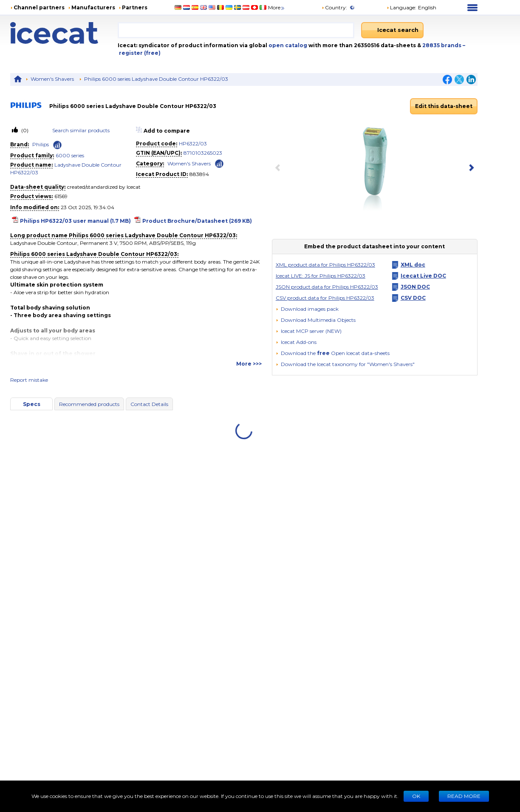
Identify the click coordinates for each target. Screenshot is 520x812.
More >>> (249, 364)
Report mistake (29, 380)
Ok (416, 796)
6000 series (70, 155)
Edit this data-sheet (444, 106)
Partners (135, 7)
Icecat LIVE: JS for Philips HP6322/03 (321, 276)
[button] (316, 320)
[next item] (470, 168)
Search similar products (81, 130)
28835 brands (442, 45)
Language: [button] (401, 7)
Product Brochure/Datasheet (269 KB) (197, 221)
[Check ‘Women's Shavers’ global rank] (219, 163)
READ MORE (464, 796)
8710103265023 (203, 153)
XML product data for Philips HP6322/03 (325, 265)
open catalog (287, 45)
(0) (24, 130)
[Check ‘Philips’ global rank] (57, 145)
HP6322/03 (193, 143)
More (277, 7)
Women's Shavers (52, 79)
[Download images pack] (307, 309)
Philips (41, 144)
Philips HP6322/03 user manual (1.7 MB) (75, 221)
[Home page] (64, 33)
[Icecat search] (392, 30)
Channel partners (39, 7)
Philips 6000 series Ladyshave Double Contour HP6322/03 (156, 79)
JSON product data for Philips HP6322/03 (327, 287)
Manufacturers (93, 7)
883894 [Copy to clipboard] (199, 174)
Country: (334, 7)
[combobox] (236, 30)
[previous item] (280, 168)
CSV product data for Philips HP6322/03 (325, 298)
